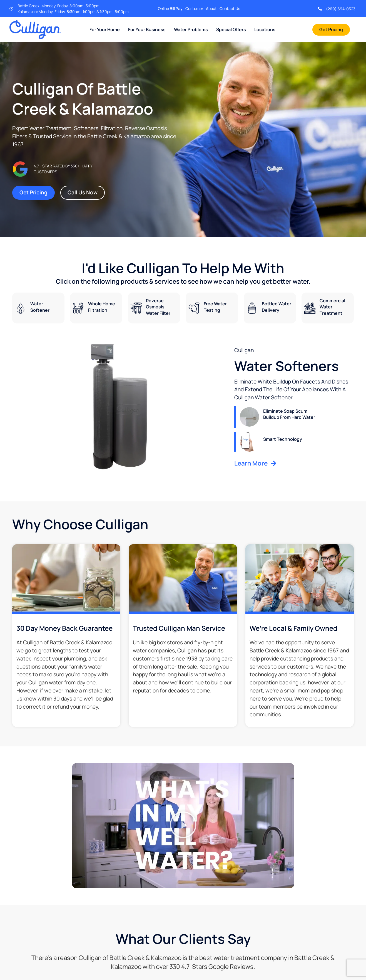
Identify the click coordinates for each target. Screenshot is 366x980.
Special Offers (231, 29)
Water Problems (191, 29)
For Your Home (105, 29)
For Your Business (147, 29)
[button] (183, 826)
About (211, 8)
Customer (194, 8)
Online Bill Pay (170, 8)
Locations (265, 29)
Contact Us (230, 8)
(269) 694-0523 (341, 9)
